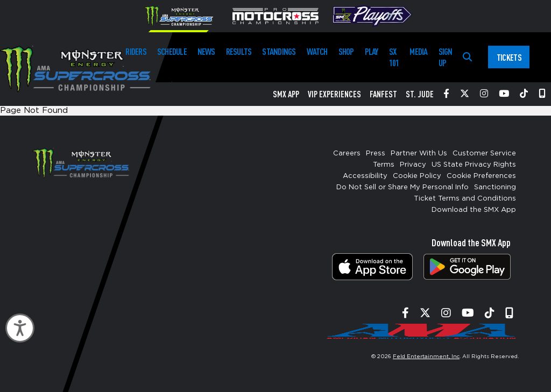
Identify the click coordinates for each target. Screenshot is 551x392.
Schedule (172, 51)
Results (239, 51)
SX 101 (394, 57)
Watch (317, 51)
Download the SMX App (474, 210)
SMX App (286, 94)
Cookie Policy (417, 176)
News (206, 51)
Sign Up (446, 57)
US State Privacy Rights (474, 165)
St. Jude (420, 94)
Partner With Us (419, 154)
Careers (347, 154)
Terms (384, 165)
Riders (136, 51)
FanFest (383, 94)
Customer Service (484, 154)
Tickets (509, 57)
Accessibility (365, 176)
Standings (279, 51)
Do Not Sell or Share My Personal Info (402, 187)
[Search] (467, 57)
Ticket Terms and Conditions (465, 199)
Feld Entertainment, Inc (426, 357)
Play (372, 51)
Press (376, 154)
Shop (346, 51)
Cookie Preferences (481, 176)
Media (418, 51)
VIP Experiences (334, 94)
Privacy (413, 165)
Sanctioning (495, 187)
